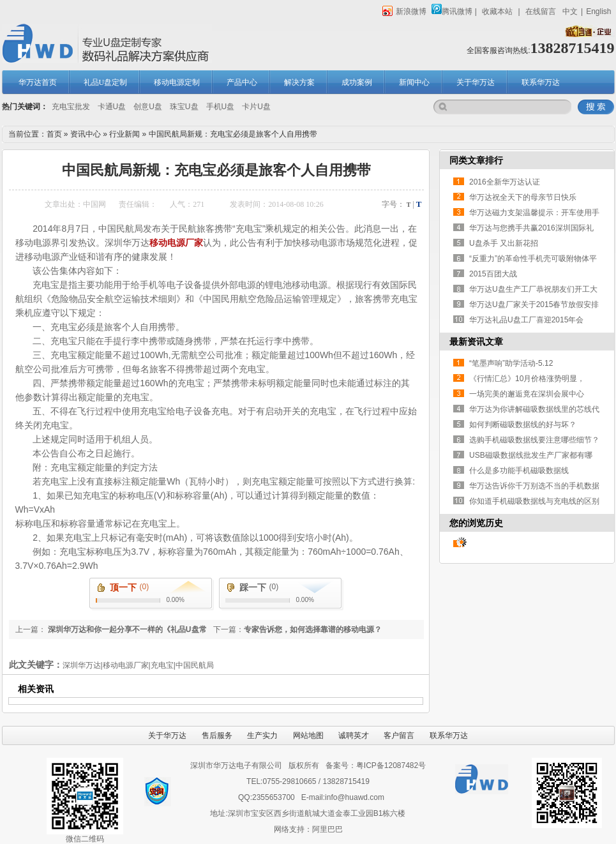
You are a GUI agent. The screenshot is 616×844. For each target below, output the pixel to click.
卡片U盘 (256, 107)
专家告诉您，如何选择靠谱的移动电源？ (313, 629)
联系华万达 (541, 82)
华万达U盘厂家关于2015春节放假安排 (534, 305)
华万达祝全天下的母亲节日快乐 (523, 197)
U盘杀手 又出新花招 (504, 243)
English (598, 11)
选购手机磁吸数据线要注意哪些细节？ (534, 440)
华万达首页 (38, 82)
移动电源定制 (177, 82)
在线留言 (541, 11)
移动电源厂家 (176, 243)
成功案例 (357, 82)
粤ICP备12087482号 (391, 765)
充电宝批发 (71, 107)
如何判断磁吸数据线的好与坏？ (523, 425)
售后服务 (217, 735)
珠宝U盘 (184, 107)
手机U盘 (221, 107)
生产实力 (262, 735)
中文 (570, 11)
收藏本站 (497, 11)
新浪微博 (404, 11)
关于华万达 (476, 82)
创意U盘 (148, 107)
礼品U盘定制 (106, 82)
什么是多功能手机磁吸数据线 (519, 471)
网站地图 (308, 735)
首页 (54, 134)
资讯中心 (86, 134)
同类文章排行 (476, 160)
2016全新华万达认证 (505, 182)
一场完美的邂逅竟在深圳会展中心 (527, 394)
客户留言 (399, 735)
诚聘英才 (354, 735)
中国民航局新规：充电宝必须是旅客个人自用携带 (233, 134)
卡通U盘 (112, 107)
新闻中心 (414, 82)
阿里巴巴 (327, 829)
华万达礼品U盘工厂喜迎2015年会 (526, 320)
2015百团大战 (493, 274)
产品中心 (242, 82)
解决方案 (299, 82)
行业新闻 (124, 134)
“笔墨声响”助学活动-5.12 (511, 363)
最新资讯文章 (476, 342)
